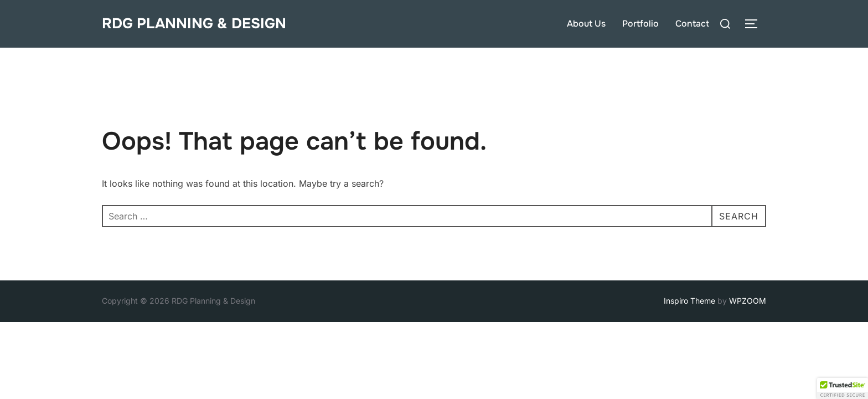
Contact (692, 24)
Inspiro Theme (689, 301)
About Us (586, 24)
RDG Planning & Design (194, 24)
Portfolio (640, 24)
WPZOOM (748, 301)
